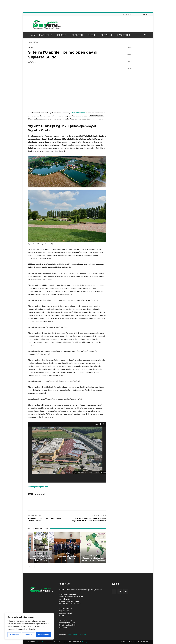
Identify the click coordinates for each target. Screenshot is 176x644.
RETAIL (93, 35)
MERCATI (63, 35)
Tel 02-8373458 (143, 642)
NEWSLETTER (123, 35)
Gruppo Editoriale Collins (45, 642)
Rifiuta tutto (28, 635)
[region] (29, 626)
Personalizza (14, 635)
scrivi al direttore (65, 599)
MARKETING (47, 35)
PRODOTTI (78, 35)
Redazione (133, 642)
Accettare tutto (43, 635)
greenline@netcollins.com (77, 634)
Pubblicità (124, 642)
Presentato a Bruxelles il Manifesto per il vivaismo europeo (67, 558)
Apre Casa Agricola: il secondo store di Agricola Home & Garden (41, 558)
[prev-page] (29, 566)
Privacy (85, 642)
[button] (145, 35)
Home (33, 35)
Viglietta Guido (39, 494)
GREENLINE (106, 35)
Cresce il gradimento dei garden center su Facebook (93, 559)
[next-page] (33, 566)
